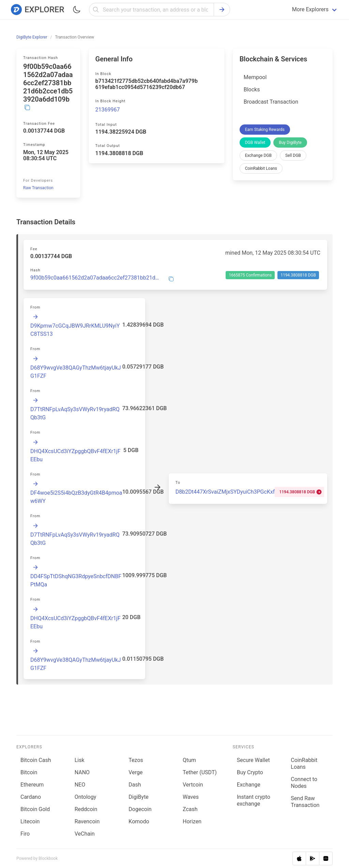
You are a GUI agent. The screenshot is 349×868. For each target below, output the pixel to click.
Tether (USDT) (200, 772)
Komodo (139, 821)
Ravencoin (87, 821)
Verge (135, 772)
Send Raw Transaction (305, 802)
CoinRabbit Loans (261, 168)
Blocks (252, 89)
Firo (25, 834)
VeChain (85, 834)
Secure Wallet (253, 760)
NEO (80, 785)
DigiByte (139, 797)
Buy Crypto (250, 772)
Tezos (136, 760)
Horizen (192, 821)
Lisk (80, 760)
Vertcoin (193, 785)
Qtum (189, 760)
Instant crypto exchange (254, 800)
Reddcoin (86, 809)
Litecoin (30, 821)
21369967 (108, 110)
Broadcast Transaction (271, 102)
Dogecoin (140, 809)
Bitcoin (29, 772)
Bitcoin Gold (35, 809)
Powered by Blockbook (37, 858)
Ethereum (32, 785)
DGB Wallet (255, 143)
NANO (82, 772)
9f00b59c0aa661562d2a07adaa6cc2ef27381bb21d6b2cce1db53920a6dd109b (95, 278)
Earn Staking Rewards (265, 130)
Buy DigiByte (290, 143)
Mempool (255, 77)
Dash (135, 785)
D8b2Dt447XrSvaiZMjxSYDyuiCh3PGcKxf (225, 492)
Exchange (249, 785)
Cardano (31, 797)
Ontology (86, 797)
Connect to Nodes (304, 783)
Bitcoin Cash (36, 760)
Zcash (190, 809)
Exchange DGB (258, 155)
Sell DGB (293, 155)
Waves (191, 797)
